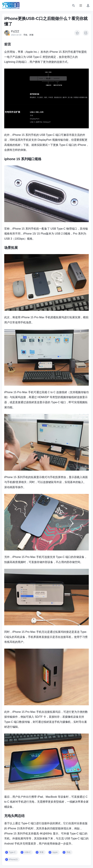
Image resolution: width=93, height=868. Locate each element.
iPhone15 (13, 859)
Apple (55, 852)
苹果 (42, 852)
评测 (31, 35)
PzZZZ (15, 31)
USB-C (28, 852)
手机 (25, 35)
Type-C (12, 852)
